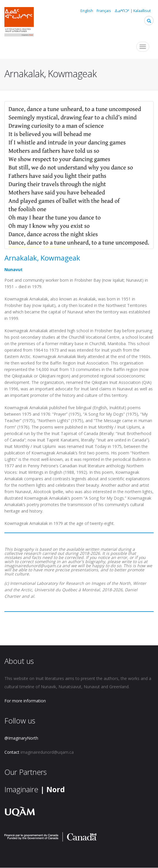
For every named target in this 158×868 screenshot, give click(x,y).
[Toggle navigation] (143, 47)
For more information (25, 701)
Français (104, 11)
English (87, 11)
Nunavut (14, 270)
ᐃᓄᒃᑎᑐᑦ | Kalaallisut (133, 11)
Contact (12, 752)
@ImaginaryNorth (21, 738)
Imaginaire (35, 789)
